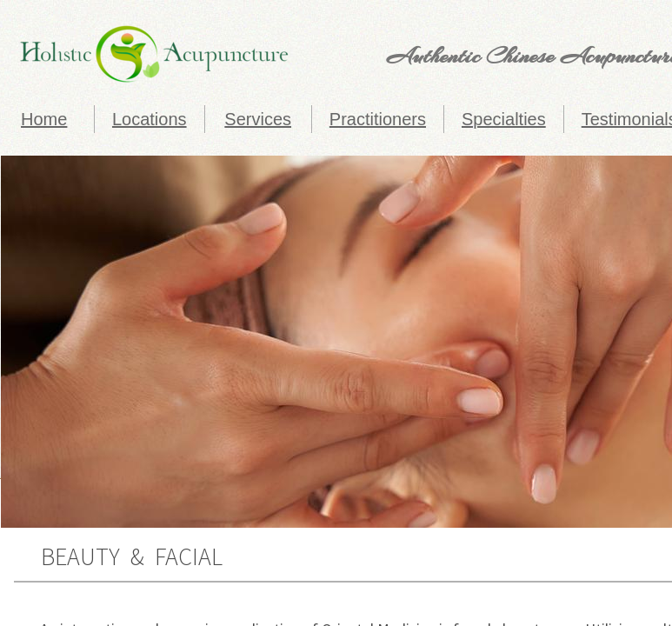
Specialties (504, 119)
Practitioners (378, 119)
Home (44, 119)
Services (258, 119)
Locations (150, 119)
